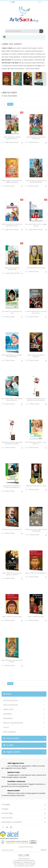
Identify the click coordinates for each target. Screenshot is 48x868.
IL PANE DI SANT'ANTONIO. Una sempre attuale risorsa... (36, 312)
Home (9, 694)
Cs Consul (31, 866)
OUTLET (6, 727)
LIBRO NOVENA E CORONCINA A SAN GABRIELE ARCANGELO (12, 181)
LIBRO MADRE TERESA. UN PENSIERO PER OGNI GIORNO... (12, 356)
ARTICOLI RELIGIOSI (10, 700)
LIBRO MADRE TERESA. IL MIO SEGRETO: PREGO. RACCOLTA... (12, 399)
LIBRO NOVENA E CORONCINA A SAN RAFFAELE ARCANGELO (36, 181)
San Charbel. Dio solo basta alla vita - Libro (12, 312)
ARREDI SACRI (8, 709)
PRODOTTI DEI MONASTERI (13, 723)
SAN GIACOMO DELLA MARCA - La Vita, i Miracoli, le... (36, 443)
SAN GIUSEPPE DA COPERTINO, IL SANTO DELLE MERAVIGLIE (12, 487)
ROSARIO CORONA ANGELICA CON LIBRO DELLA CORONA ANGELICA (36, 399)
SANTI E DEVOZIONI (10, 705)
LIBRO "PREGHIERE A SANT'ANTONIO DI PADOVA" (12, 661)
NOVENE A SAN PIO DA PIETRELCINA (12, 529)
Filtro (10, 104)
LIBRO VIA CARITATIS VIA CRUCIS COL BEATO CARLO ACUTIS (12, 225)
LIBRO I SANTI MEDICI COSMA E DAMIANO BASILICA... (12, 138)
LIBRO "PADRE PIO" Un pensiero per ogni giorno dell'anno (12, 574)
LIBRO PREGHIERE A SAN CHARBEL (36, 268)
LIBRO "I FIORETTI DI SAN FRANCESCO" (36, 573)
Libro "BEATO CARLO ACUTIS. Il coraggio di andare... (36, 225)
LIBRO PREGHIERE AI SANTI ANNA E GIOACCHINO (36, 138)
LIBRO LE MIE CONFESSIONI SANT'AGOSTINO (12, 269)
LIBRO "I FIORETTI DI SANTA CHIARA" (12, 617)
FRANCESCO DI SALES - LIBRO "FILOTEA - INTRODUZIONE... (36, 530)
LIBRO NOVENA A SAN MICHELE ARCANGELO (36, 356)
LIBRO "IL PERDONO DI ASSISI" (36, 617)
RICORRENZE (8, 718)
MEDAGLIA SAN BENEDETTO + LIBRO (36, 486)
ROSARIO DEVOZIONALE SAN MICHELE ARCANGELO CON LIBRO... (12, 443)
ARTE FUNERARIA (9, 732)
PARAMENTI (8, 714)
